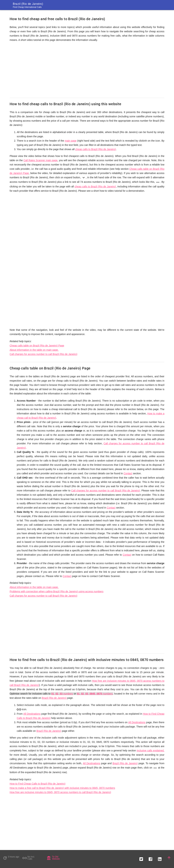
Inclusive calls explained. (151, 750)
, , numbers (62, 694)
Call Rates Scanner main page (41, 160)
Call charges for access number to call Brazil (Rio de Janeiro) (43, 354)
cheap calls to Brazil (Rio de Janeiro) (96, 149)
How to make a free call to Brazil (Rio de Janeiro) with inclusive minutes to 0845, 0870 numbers (62, 788)
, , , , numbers (95, 694)
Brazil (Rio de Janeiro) (55, 698)
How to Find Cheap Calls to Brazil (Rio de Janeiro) (38, 784)
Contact (128, 473)
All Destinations (32, 714)
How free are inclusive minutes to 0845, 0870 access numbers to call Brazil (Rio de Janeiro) (60, 792)
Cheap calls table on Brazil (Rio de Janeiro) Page (37, 346)
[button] (141, 858)
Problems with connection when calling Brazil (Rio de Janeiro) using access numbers (57, 591)
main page (71, 141)
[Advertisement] (87, 70)
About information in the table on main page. (34, 350)
